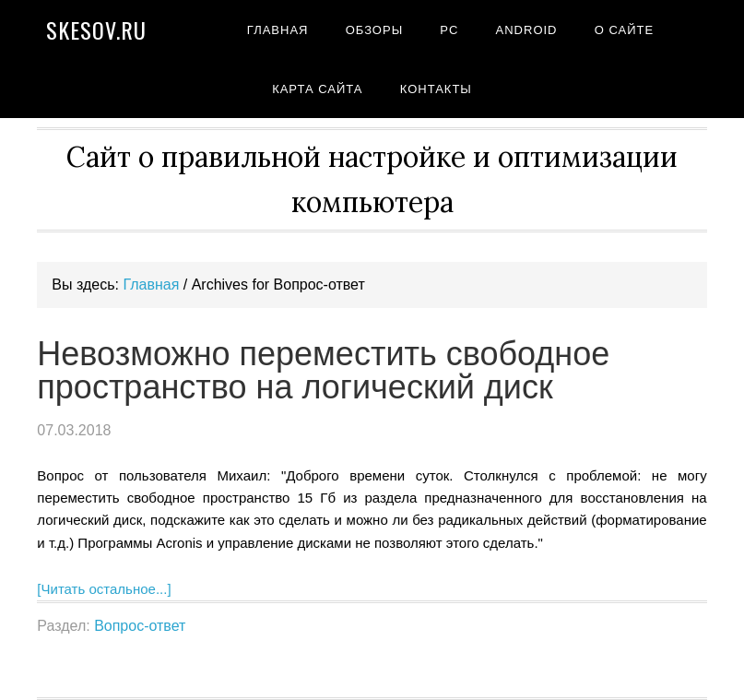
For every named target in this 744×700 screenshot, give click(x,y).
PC (449, 30)
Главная (278, 30)
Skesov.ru (96, 30)
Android (527, 30)
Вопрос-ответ (140, 626)
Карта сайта (317, 89)
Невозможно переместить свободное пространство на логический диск (323, 370)
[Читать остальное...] (104, 589)
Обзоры (375, 30)
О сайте (624, 30)
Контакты (436, 89)
